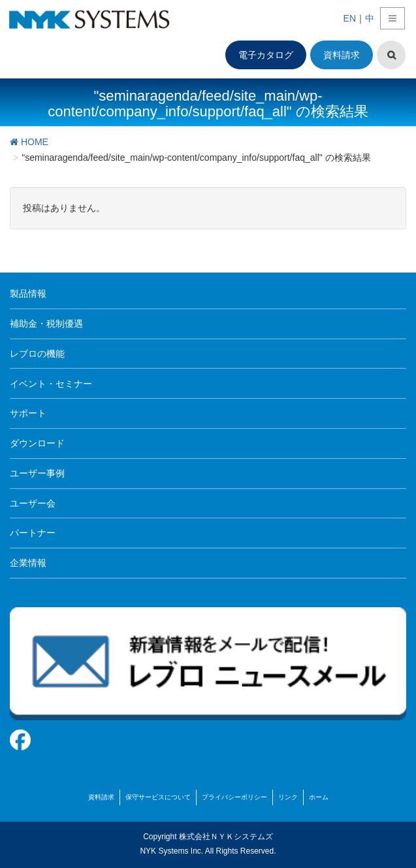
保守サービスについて (158, 797)
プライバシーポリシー (234, 797)
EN (350, 18)
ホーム (319, 797)
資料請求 (342, 55)
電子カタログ (266, 55)
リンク (288, 797)
